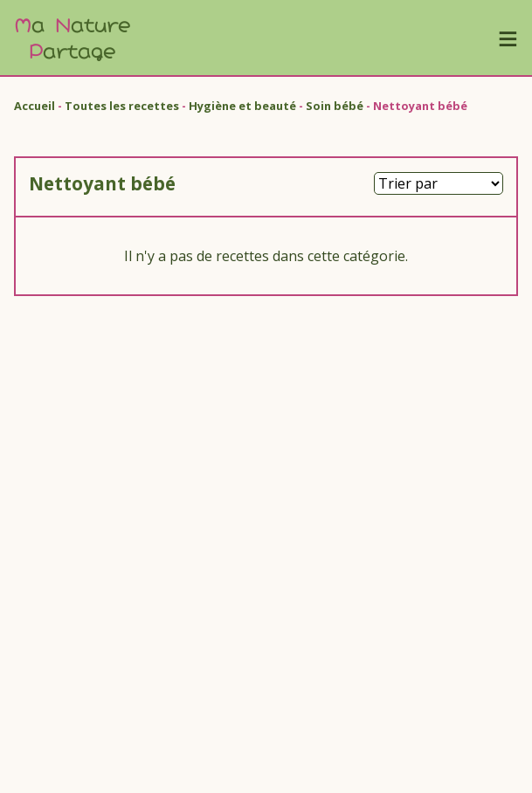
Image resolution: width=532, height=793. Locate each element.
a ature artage (72, 37)
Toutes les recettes (122, 106)
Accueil (35, 106)
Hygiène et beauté (242, 106)
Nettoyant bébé (420, 106)
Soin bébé (335, 106)
